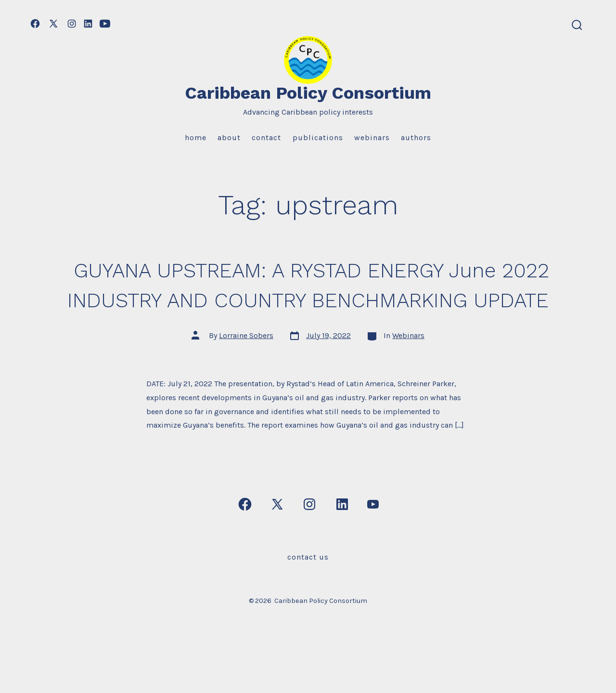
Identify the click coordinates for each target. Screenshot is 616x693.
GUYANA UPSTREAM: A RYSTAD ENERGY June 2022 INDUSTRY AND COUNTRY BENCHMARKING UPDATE (308, 300)
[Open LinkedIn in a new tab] (88, 24)
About (229, 137)
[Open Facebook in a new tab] (35, 24)
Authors (416, 137)
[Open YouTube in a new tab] (105, 24)
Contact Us (308, 587)
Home (196, 137)
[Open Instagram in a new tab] (72, 24)
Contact (266, 137)
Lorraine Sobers (246, 365)
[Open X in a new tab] (53, 24)
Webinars (372, 137)
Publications (318, 137)
